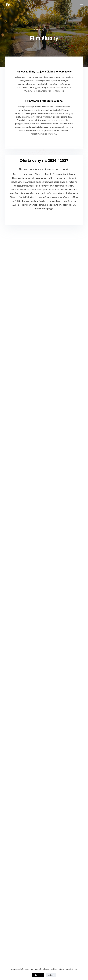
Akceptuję (38, 975)
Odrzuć (51, 975)
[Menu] (82, 5)
